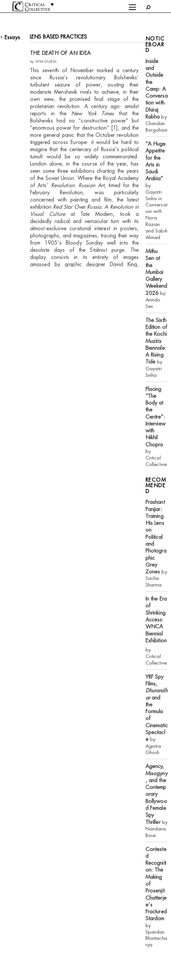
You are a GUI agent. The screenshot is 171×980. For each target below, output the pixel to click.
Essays (12, 37)
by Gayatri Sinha (156, 348)
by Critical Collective (156, 427)
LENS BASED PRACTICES (59, 37)
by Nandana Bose (157, 801)
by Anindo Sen (156, 279)
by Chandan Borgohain (157, 96)
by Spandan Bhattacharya (156, 897)
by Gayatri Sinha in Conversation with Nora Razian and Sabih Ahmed (156, 191)
